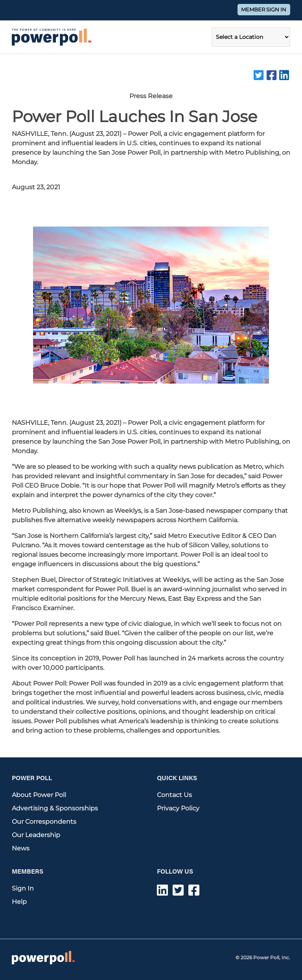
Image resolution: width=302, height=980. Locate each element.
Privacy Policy (178, 808)
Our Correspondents (44, 822)
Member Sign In (264, 10)
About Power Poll (39, 795)
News (21, 848)
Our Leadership (36, 835)
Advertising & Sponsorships (55, 808)
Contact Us (174, 795)
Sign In (23, 888)
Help (19, 902)
